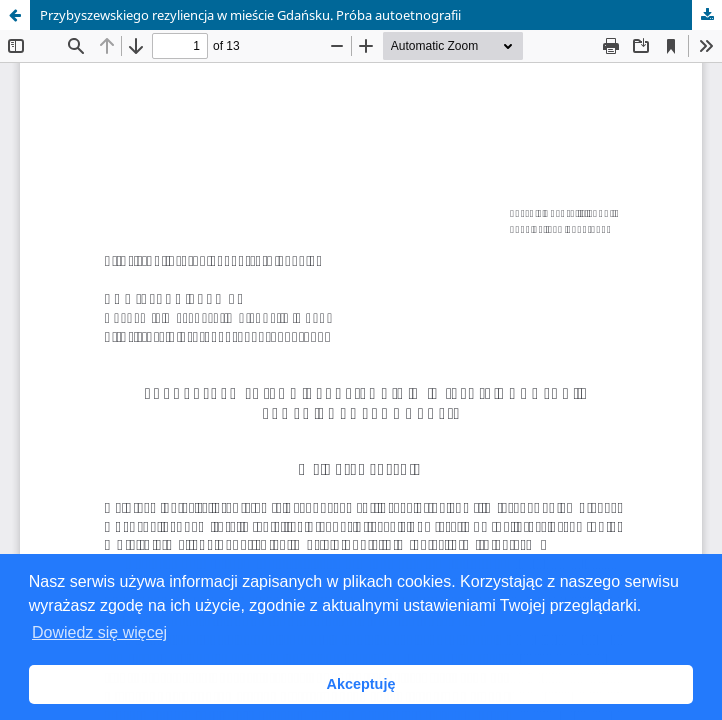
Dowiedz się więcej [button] (99, 632)
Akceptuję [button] (361, 684)
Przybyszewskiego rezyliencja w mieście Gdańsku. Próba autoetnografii (250, 15)
